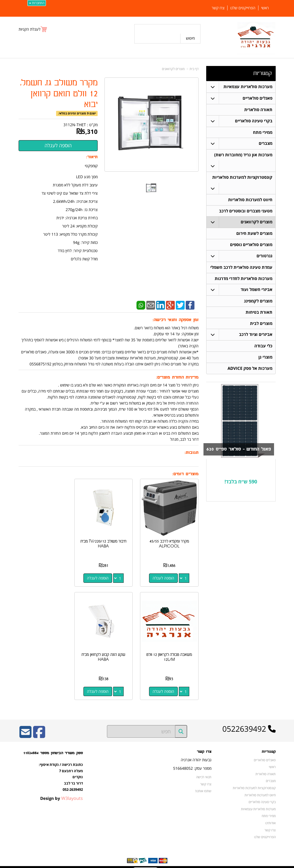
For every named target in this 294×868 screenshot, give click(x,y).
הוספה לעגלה (165, 574)
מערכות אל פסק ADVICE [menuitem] (250, 369)
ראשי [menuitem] (265, 8)
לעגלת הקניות (30, 29)
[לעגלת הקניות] (33, 29)
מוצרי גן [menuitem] (265, 358)
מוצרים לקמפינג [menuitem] (258, 302)
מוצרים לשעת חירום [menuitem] (254, 234)
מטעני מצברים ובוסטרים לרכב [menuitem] (246, 211)
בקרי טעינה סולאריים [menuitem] (254, 121)
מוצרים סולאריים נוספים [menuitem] (251, 245)
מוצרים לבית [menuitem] (261, 324)
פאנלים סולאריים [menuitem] (257, 98)
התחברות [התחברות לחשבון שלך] (37, 3)
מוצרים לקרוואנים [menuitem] (257, 222)
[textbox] (241, 483)
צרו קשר (206, 776)
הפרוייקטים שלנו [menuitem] (243, 8)
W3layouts (72, 791)
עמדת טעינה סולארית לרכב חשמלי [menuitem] (241, 268)
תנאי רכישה (204, 769)
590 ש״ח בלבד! (241, 483)
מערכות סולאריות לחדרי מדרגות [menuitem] (244, 279)
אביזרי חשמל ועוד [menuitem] (257, 290)
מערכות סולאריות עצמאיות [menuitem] (248, 87)
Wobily (165, 863)
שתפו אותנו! (203, 783)
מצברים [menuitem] (266, 144)
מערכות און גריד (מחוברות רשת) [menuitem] (243, 155)
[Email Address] (25, 728)
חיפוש (190, 38)
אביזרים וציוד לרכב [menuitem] (256, 335)
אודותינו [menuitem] (270, 815)
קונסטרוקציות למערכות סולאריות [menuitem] (242, 178)
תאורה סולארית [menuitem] (258, 110)
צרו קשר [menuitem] (218, 8)
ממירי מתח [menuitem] (263, 132)
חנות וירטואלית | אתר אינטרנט (113, 863)
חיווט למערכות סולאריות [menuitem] (250, 200)
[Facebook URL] (39, 728)
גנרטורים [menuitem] (264, 256)
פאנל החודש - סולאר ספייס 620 (239, 451)
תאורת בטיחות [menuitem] (259, 313)
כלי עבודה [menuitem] (263, 347)
